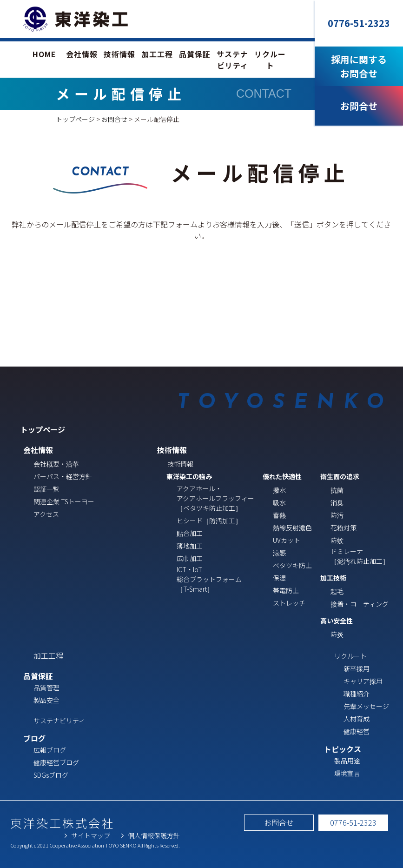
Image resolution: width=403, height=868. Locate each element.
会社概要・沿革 (56, 464)
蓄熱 (279, 515)
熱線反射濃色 (292, 527)
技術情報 (119, 54)
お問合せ (114, 119)
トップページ (75, 119)
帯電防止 (286, 590)
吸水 (279, 502)
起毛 (337, 591)
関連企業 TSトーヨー (64, 501)
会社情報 (82, 54)
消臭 (337, 502)
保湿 (279, 578)
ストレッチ (289, 603)
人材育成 (357, 719)
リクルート (270, 60)
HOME (44, 54)
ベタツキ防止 (292, 565)
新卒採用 (357, 668)
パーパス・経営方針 (63, 476)
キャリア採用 (363, 681)
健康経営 (357, 731)
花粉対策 (344, 527)
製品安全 (46, 700)
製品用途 (347, 761)
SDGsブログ (51, 775)
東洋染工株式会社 (62, 823)
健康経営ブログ (56, 762)
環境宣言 (347, 773)
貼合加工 (190, 533)
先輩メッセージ (366, 706)
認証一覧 (46, 489)
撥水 (279, 490)
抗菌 (337, 490)
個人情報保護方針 (154, 835)
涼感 (279, 553)
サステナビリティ (232, 60)
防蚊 (337, 540)
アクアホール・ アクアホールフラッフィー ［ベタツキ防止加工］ (215, 498)
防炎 (337, 634)
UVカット (287, 540)
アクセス (46, 514)
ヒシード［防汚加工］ (209, 521)
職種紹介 (357, 694)
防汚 (337, 515)
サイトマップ (91, 835)
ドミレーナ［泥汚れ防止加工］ (360, 556)
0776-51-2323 (353, 822)
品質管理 (46, 688)
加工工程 (157, 54)
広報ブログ (50, 750)
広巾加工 (190, 558)
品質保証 (195, 54)
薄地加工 (190, 546)
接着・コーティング (360, 604)
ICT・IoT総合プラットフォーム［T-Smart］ (209, 579)
